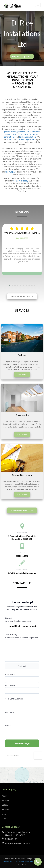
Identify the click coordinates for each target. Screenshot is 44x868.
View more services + (22, 510)
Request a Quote (22, 56)
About (4, 796)
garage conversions (14, 134)
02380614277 (22, 556)
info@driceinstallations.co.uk (22, 573)
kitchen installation (28, 137)
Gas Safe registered (25, 139)
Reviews (5, 809)
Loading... (22, 678)
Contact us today (21, 181)
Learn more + (22, 374)
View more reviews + (22, 296)
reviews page (11, 172)
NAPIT (10, 139)
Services (5, 800)
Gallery (5, 805)
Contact (5, 818)
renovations (9, 137)
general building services (14, 132)
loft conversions (33, 132)
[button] (9, 286)
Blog (4, 814)
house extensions (31, 134)
